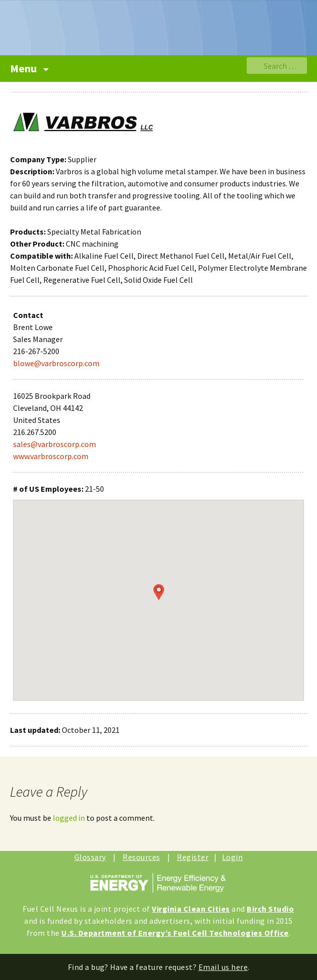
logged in (69, 818)
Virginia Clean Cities (191, 909)
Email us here (223, 967)
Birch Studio (270, 909)
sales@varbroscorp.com (55, 444)
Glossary (90, 857)
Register (193, 857)
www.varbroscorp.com (51, 456)
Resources (141, 857)
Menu (24, 68)
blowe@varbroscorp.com (56, 363)
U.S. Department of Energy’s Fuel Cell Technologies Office (175, 933)
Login (233, 857)
